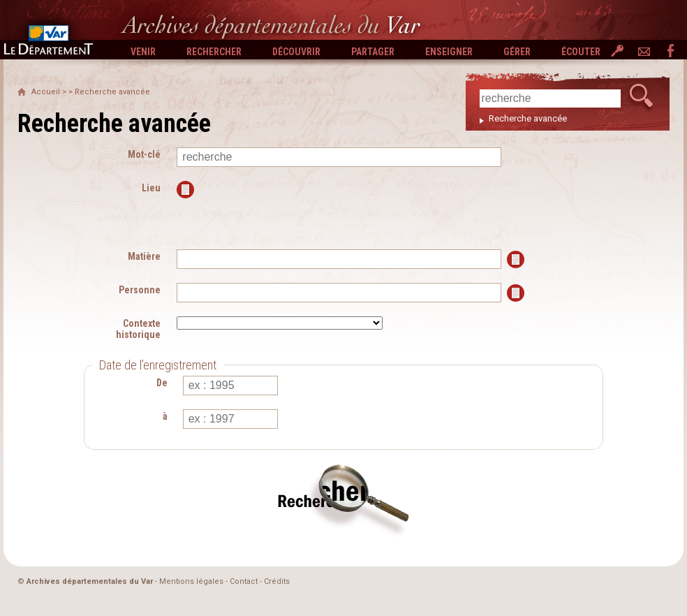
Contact (244, 581)
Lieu (151, 188)
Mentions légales (191, 581)
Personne (140, 290)
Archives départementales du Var (90, 581)
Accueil (46, 92)
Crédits (277, 581)
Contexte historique (138, 329)
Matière (144, 256)
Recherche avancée (528, 118)
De (162, 383)
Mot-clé (144, 154)
